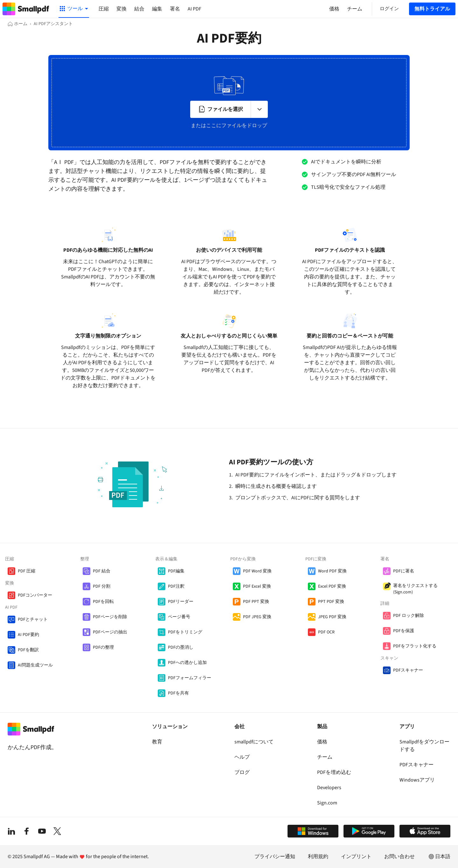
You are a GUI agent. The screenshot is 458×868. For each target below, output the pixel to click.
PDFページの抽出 (110, 632)
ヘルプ (242, 757)
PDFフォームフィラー (190, 678)
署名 (175, 9)
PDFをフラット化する (415, 646)
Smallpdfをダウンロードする (424, 746)
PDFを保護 (404, 631)
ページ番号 (179, 617)
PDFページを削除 (110, 617)
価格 (322, 742)
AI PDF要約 (28, 635)
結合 (139, 9)
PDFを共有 (178, 693)
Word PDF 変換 (332, 571)
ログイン (389, 9)
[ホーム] (17, 24)
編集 (157, 9)
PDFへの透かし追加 (187, 663)
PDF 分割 (102, 586)
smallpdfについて (254, 742)
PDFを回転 (103, 602)
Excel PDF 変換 (332, 586)
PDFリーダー (181, 602)
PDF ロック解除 (409, 616)
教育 (157, 742)
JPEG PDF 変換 (332, 617)
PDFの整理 (103, 647)
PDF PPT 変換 (256, 602)
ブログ (242, 772)
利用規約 (318, 857)
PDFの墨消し (181, 647)
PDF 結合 (102, 571)
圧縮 (104, 9)
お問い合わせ (399, 857)
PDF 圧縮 (27, 571)
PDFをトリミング (185, 632)
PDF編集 (176, 571)
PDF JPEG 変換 (257, 617)
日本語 (439, 857)
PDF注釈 (176, 586)
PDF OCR (326, 632)
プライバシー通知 (275, 857)
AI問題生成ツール (35, 665)
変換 (121, 9)
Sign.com (327, 803)
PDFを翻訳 (28, 650)
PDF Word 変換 (257, 571)
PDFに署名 (404, 571)
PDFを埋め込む (334, 772)
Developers (329, 788)
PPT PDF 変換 (331, 602)
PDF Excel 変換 (257, 586)
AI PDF (194, 9)
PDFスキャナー (408, 670)
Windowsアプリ (417, 780)
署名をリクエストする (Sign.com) (415, 589)
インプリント (356, 857)
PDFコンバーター (35, 595)
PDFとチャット (33, 619)
